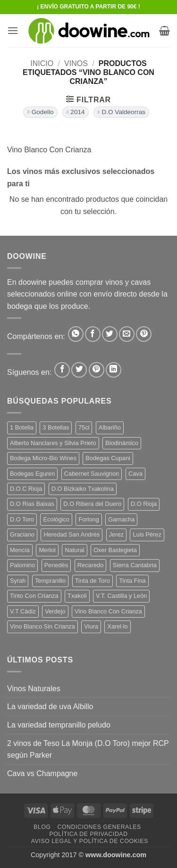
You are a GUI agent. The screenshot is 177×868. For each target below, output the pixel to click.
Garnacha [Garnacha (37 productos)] (121, 519)
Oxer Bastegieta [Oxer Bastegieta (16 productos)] (115, 550)
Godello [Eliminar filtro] (43, 112)
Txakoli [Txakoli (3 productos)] (77, 596)
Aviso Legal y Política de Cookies (90, 841)
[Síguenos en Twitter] (79, 370)
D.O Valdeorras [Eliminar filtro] (123, 112)
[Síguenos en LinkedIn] (114, 370)
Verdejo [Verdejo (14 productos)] (55, 611)
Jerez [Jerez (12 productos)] (116, 534)
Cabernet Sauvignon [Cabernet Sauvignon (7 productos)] (92, 474)
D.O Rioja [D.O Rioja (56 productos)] (144, 504)
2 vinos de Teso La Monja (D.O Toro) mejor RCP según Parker (88, 749)
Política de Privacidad (88, 834)
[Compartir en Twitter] (110, 334)
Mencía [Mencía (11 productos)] (20, 550)
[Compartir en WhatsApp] (76, 334)
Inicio (42, 63)
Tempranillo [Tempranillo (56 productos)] (50, 581)
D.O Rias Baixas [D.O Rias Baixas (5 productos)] (32, 504)
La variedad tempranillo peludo (59, 725)
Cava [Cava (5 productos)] (135, 474)
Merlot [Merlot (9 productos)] (47, 550)
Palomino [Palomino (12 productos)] (22, 565)
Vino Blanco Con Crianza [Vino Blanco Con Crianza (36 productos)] (108, 611)
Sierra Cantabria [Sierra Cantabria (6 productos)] (135, 565)
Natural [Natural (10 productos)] (74, 550)
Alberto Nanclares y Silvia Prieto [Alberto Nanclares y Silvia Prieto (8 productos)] (53, 443)
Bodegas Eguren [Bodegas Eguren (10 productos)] (32, 474)
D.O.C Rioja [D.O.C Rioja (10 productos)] (26, 489)
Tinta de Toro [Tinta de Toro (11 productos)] (93, 581)
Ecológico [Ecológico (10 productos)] (56, 519)
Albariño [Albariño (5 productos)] (110, 427)
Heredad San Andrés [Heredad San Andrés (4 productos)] (72, 534)
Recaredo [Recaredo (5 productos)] (91, 565)
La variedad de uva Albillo (50, 707)
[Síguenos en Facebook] (62, 370)
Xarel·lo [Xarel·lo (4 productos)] (117, 626)
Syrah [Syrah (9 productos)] (18, 581)
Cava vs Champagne (42, 773)
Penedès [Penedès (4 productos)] (56, 565)
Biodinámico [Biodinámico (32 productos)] (122, 443)
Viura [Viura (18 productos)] (91, 626)
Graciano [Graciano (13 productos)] (22, 534)
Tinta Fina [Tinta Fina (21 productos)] (132, 581)
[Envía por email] (127, 334)
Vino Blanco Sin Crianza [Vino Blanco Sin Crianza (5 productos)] (42, 626)
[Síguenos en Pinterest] (97, 370)
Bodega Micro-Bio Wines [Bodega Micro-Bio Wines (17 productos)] (43, 458)
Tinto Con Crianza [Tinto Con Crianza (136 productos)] (34, 596)
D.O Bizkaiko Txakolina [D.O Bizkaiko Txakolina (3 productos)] (83, 489)
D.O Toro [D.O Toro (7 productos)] (22, 519)
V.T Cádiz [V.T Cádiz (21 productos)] (23, 611)
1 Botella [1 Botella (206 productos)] (22, 427)
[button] (13, 30)
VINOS (76, 63)
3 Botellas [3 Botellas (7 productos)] (56, 427)
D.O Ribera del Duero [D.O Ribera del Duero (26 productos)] (92, 504)
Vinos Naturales (34, 689)
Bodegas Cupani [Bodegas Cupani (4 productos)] (108, 458)
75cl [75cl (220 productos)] (84, 427)
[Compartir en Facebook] (93, 334)
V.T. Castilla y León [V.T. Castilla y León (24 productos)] (121, 596)
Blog (42, 827)
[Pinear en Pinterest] (144, 334)
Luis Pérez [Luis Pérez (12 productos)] (147, 534)
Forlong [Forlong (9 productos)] (88, 519)
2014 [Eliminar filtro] (77, 112)
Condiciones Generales (99, 827)
